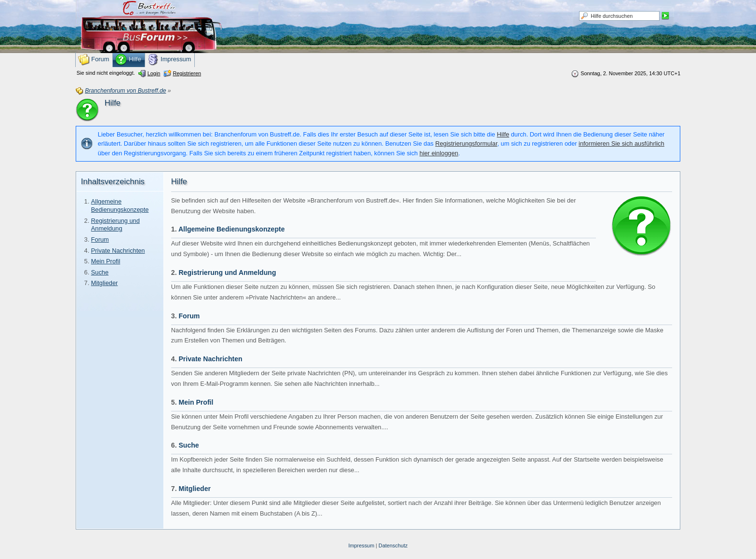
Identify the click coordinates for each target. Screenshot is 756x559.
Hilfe (503, 134)
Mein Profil (106, 261)
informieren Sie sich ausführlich (621, 143)
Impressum (361, 545)
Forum (100, 239)
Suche (100, 272)
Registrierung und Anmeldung (115, 225)
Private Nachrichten (118, 251)
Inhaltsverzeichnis (113, 182)
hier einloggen (439, 153)
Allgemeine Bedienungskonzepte (120, 205)
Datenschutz (393, 545)
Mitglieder (104, 283)
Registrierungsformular (466, 143)
